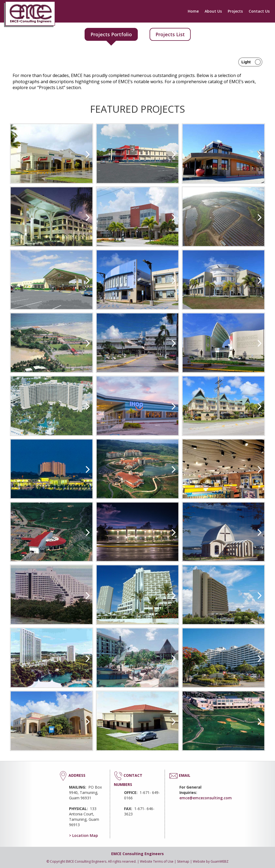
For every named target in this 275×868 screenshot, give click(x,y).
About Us (213, 11)
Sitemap (183, 861)
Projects (235, 11)
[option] (52, 154)
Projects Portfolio (111, 34)
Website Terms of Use (157, 861)
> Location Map (84, 835)
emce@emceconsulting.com (206, 798)
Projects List (170, 34)
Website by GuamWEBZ (211, 861)
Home (193, 11)
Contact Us (259, 11)
